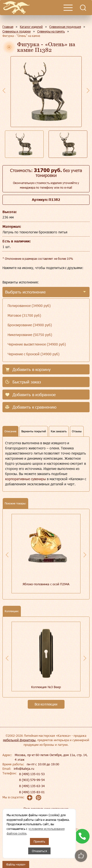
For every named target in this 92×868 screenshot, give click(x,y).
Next (88, 90)
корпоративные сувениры (26, 479)
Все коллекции (46, 704)
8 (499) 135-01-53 (32, 774)
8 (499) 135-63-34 (32, 786)
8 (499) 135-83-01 (32, 792)
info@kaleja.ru (24, 769)
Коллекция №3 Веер (46, 687)
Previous (4, 90)
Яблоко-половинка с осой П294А (46, 584)
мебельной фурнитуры (19, 740)
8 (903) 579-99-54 (32, 780)
